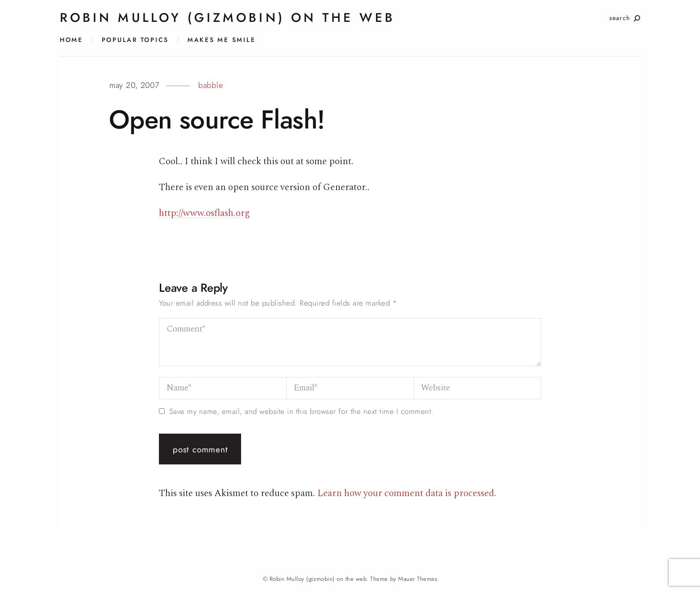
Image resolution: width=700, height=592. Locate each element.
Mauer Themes (418, 579)
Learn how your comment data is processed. (407, 493)
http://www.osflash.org (204, 213)
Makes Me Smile (221, 40)
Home (71, 40)
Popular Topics (135, 40)
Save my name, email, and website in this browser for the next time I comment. (302, 412)
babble (210, 85)
